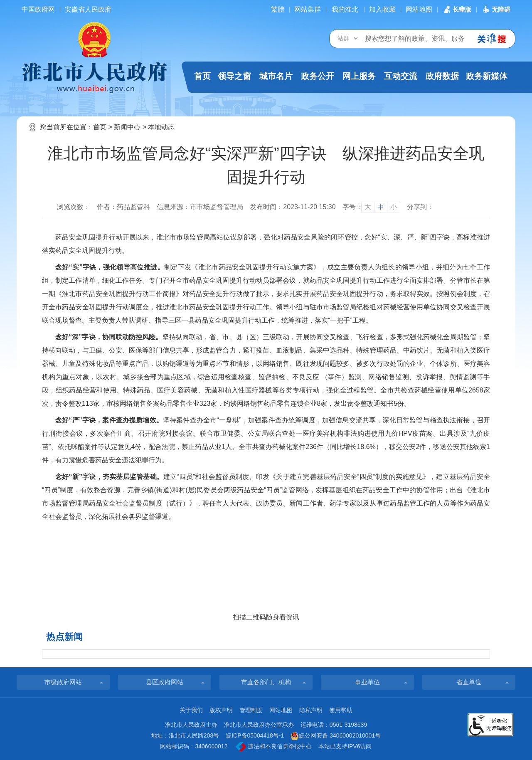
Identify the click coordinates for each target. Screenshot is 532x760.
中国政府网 (38, 9)
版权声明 (221, 710)
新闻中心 (127, 127)
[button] (457, 9)
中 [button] (381, 207)
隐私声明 (311, 710)
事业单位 (367, 682)
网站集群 (308, 9)
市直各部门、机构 (266, 682)
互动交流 (401, 76)
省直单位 (469, 682)
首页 (202, 76)
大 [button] (368, 207)
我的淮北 (345, 9)
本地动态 (161, 127)
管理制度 (251, 710)
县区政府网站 (165, 682)
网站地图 (419, 9)
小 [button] (394, 207)
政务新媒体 (487, 76)
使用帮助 (341, 710)
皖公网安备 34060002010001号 (336, 736)
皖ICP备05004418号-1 (255, 735)
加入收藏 (382, 9)
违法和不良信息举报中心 (274, 747)
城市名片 (276, 76)
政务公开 (318, 76)
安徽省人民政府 (88, 9)
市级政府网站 (63, 682)
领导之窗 (234, 76)
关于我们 (191, 710)
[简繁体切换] (278, 9)
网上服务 (359, 76)
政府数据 (442, 76)
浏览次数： (74, 207)
